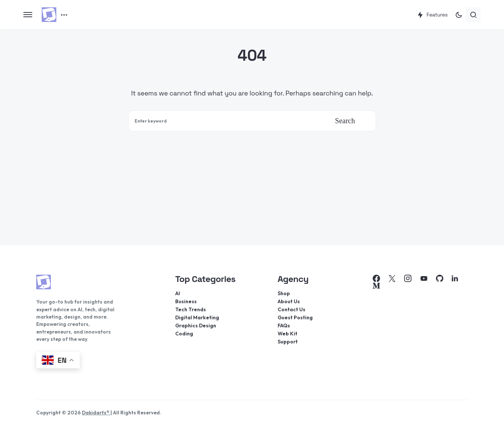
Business (186, 301)
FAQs (284, 326)
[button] (28, 15)
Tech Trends (191, 309)
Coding (184, 334)
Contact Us (292, 309)
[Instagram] (408, 278)
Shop (284, 293)
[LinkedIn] (455, 278)
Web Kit (287, 334)
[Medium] (376, 286)
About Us (289, 301)
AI (178, 293)
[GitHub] (440, 278)
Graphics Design (196, 326)
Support (288, 342)
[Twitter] (392, 278)
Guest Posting (295, 317)
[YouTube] (424, 278)
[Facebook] (376, 278)
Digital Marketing (197, 317)
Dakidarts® (96, 413)
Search (345, 121)
